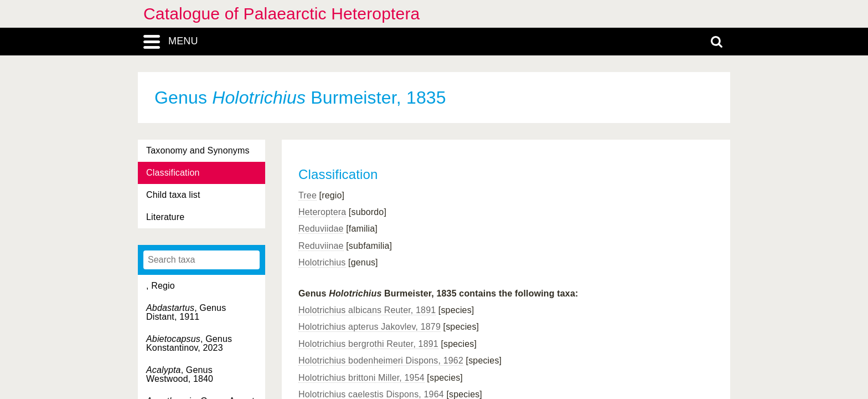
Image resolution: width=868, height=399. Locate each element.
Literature (165, 217)
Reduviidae (321, 229)
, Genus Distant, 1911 (186, 312)
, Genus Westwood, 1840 (180, 374)
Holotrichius (322, 262)
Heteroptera (322, 212)
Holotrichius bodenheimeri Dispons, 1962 (381, 360)
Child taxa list (173, 195)
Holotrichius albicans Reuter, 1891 (367, 310)
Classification (173, 173)
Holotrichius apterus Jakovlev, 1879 (370, 327)
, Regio (161, 286)
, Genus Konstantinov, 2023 (189, 343)
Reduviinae (321, 246)
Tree (308, 195)
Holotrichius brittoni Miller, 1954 (361, 378)
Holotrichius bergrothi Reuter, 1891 (368, 344)
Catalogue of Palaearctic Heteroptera (281, 14)
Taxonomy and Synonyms (198, 150)
